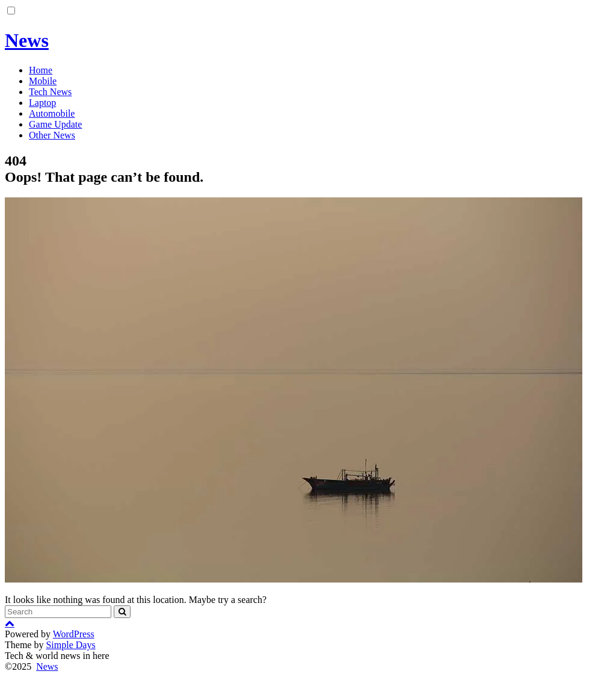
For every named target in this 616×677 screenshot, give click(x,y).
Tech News (50, 92)
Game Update (55, 124)
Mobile (43, 81)
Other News (52, 135)
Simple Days (70, 645)
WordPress (74, 634)
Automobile (52, 113)
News (27, 40)
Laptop (42, 103)
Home (41, 70)
